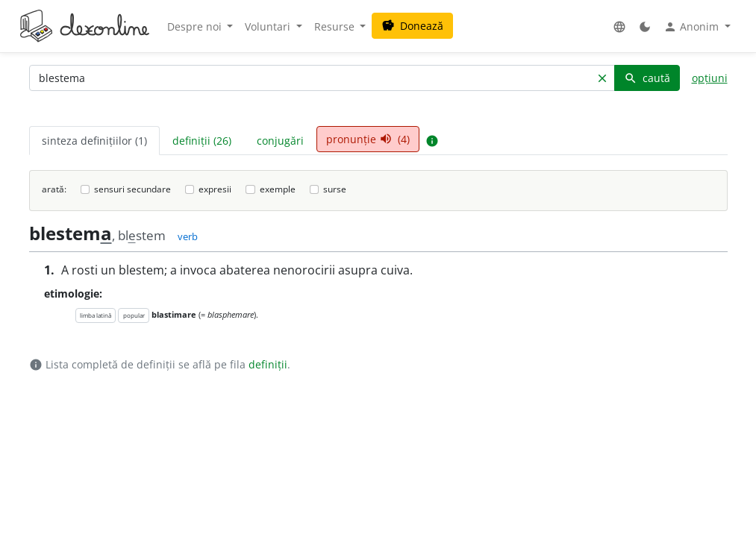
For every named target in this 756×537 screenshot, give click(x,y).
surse (335, 189)
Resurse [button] (336, 26)
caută (647, 78)
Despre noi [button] (196, 26)
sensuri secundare (132, 189)
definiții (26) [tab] (202, 141)
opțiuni (710, 78)
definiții (268, 364)
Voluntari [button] (269, 26)
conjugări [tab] (280, 141)
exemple (278, 189)
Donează (412, 26)
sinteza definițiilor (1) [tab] (94, 141)
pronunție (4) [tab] (368, 139)
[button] (619, 26)
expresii (215, 189)
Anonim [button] (693, 27)
